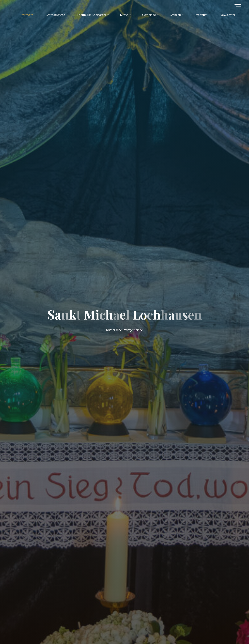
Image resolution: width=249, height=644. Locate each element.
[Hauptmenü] (238, 6)
